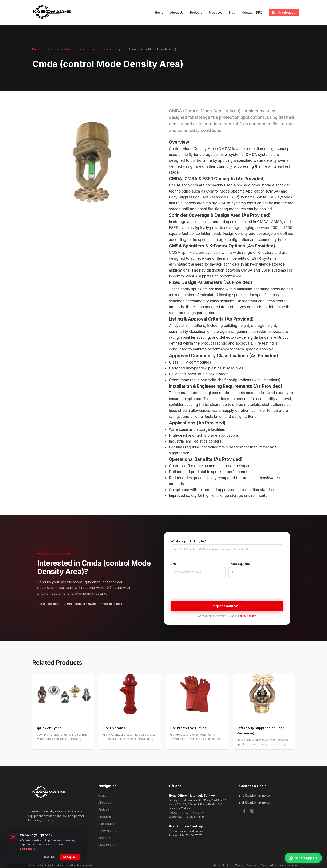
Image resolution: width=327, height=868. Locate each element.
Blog (232, 13)
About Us (177, 13)
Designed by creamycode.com (280, 865)
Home (159, 13)
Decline (49, 857)
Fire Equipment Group (106, 49)
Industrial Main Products (68, 49)
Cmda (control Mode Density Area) (152, 49)
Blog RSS (105, 838)
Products (215, 13)
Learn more (28, 849)
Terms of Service (246, 865)
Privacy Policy (222, 865)
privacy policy (248, 616)
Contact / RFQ (252, 13)
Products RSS (108, 845)
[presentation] (203, 588)
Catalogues (106, 824)
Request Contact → (227, 606)
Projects (196, 13)
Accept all (70, 857)
